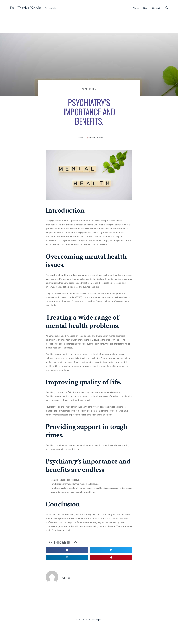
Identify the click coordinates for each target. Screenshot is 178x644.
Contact (156, 8)
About (136, 8)
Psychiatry (89, 89)
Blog (146, 8)
